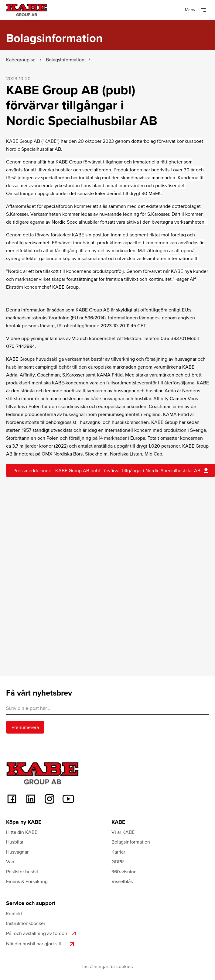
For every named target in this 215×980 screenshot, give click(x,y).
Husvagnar (17, 852)
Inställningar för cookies (107, 966)
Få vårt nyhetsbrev (39, 693)
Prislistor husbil (22, 872)
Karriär (118, 852)
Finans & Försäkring (27, 881)
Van (10, 861)
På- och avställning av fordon (42, 934)
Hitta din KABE (22, 832)
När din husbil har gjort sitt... (41, 944)
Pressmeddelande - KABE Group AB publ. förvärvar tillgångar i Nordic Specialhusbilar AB (111, 470)
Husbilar (15, 842)
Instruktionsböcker (26, 923)
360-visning (124, 872)
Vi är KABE (123, 832)
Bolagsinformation (131, 842)
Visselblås (122, 881)
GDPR (118, 861)
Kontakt (14, 913)
